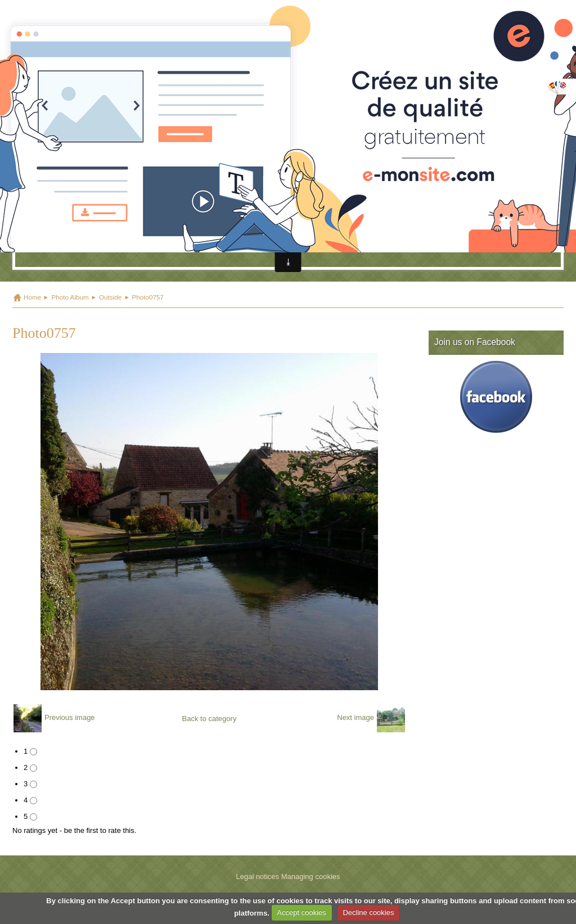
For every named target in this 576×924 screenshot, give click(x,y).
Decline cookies (368, 912)
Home (32, 297)
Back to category (210, 719)
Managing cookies (311, 877)
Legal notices (257, 877)
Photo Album (70, 297)
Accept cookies (301, 912)
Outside (110, 297)
